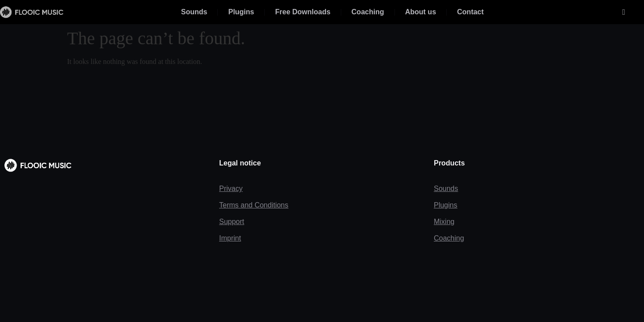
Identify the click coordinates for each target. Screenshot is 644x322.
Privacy (231, 189)
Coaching (368, 12)
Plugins (241, 12)
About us (421, 12)
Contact (470, 12)
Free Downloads (303, 12)
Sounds (194, 12)
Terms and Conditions (254, 205)
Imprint (230, 238)
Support (232, 222)
